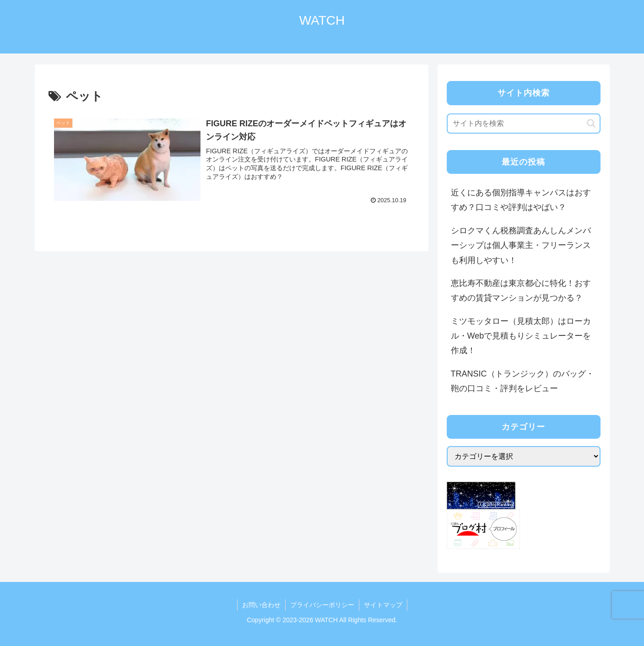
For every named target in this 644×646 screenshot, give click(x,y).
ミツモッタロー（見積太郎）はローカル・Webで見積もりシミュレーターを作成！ (521, 336)
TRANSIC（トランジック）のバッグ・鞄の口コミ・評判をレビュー (522, 381)
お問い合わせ (261, 605)
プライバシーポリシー (322, 605)
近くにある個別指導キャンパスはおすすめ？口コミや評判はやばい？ (521, 200)
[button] (591, 123)
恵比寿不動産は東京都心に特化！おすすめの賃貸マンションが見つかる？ (521, 291)
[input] (524, 124)
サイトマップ (383, 605)
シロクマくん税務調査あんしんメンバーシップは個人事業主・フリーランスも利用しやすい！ (521, 245)
